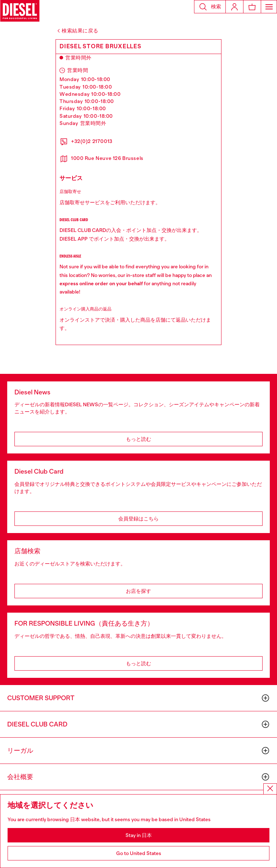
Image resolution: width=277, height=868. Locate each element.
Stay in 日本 (139, 835)
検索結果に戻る (80, 31)
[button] (210, 7)
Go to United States (139, 853)
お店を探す (138, 591)
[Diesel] (20, 11)
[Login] (234, 7)
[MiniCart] (252, 7)
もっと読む (138, 439)
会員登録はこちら (138, 519)
